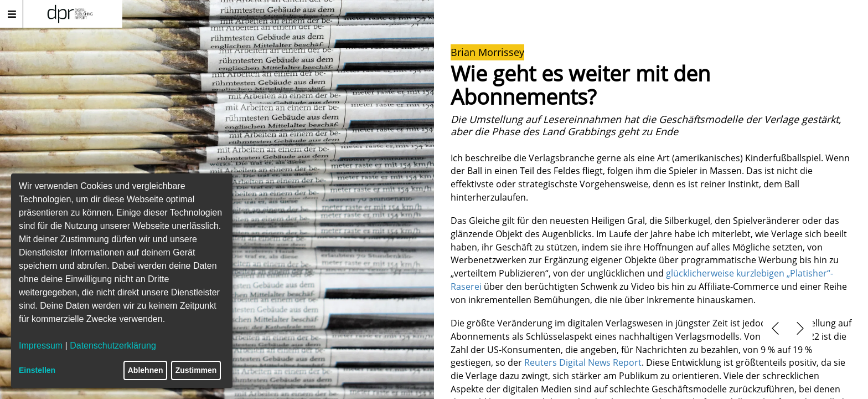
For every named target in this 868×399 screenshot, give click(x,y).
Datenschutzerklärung (113, 346)
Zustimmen (196, 370)
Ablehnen (146, 370)
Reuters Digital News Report (583, 362)
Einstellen (37, 370)
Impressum (41, 346)
